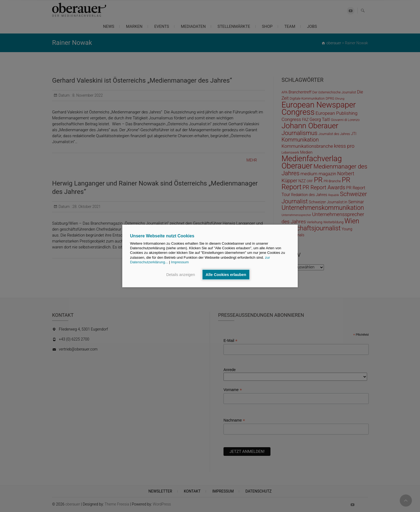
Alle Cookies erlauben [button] (226, 275)
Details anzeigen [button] (181, 275)
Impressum (180, 262)
